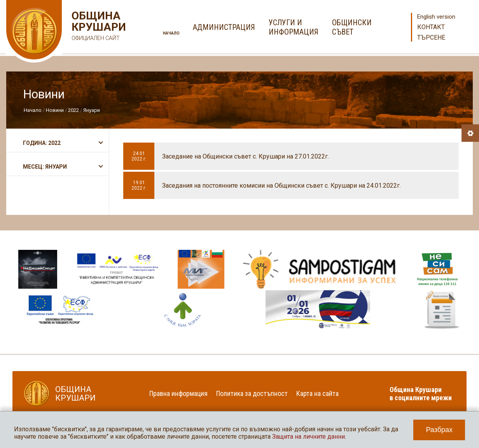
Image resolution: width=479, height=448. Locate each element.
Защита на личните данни (309, 437)
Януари (92, 110)
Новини (55, 110)
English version (436, 17)
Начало (171, 33)
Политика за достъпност (252, 393)
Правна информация (178, 393)
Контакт (431, 27)
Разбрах (439, 430)
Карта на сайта (317, 393)
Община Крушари (98, 27)
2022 (73, 110)
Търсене (431, 37)
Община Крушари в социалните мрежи (421, 394)
